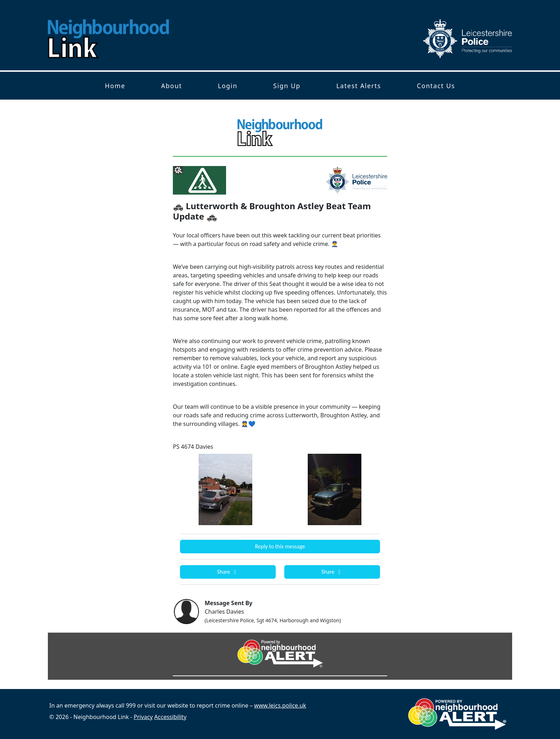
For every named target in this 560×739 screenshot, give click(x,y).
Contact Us (436, 86)
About (172, 86)
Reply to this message (280, 546)
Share (228, 572)
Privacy (143, 717)
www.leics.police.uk (280, 705)
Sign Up (287, 86)
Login (228, 86)
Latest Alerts (359, 86)
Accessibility (170, 717)
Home (115, 86)
